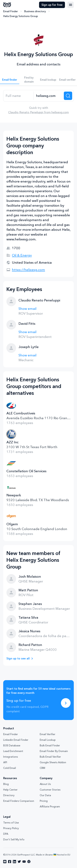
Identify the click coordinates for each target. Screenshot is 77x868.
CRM (42, 768)
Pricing (44, 801)
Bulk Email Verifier (50, 757)
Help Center (10, 790)
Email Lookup (48, 740)
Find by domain (29, 80)
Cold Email (10, 768)
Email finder (10, 80)
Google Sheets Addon (53, 762)
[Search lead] (68, 96)
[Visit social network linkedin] (14, 862)
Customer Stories (50, 790)
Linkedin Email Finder (16, 740)
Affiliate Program (50, 806)
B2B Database (12, 745)
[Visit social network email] (5, 862)
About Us (45, 784)
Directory (9, 795)
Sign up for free (52, 5)
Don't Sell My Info (14, 839)
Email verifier (67, 80)
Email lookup (48, 80)
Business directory (35, 11)
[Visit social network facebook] (10, 862)
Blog (6, 784)
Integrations (11, 757)
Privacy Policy (11, 828)
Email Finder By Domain (54, 751)
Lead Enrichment (13, 751)
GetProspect (7, 5)
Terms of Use (11, 823)
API (5, 762)
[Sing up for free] (66, 703)
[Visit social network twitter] (19, 862)
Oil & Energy (22, 255)
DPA (6, 834)
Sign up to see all (18, 658)
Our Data (45, 795)
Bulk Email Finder (50, 745)
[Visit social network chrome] (29, 862)
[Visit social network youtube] (24, 862)
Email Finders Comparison (19, 801)
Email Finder (11, 11)
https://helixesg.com (28, 270)
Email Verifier (48, 734)
